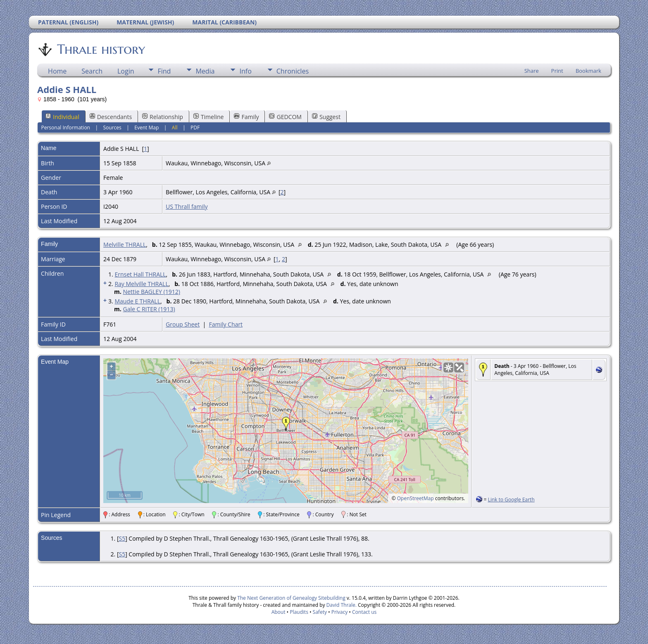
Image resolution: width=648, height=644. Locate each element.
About (279, 612)
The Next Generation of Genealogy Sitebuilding (291, 598)
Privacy (340, 612)
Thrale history (100, 49)
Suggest (326, 117)
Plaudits (299, 612)
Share (532, 71)
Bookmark (588, 71)
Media (205, 71)
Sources (112, 128)
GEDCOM (285, 117)
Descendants (111, 117)
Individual (62, 117)
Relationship (163, 117)
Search (92, 71)
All (175, 128)
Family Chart (226, 324)
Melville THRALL (125, 244)
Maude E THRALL (137, 301)
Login (126, 71)
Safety (320, 612)
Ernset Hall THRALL (140, 274)
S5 (122, 538)
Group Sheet (183, 324)
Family (246, 117)
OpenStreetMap (416, 498)
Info (245, 71)
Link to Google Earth (511, 500)
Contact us (364, 612)
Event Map (147, 128)
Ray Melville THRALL (141, 284)
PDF (195, 128)
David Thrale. (341, 605)
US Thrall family (187, 206)
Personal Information (66, 128)
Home (57, 71)
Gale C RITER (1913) (149, 309)
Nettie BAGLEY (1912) (151, 292)
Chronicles (293, 71)
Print (557, 71)
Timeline (209, 117)
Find (164, 71)
